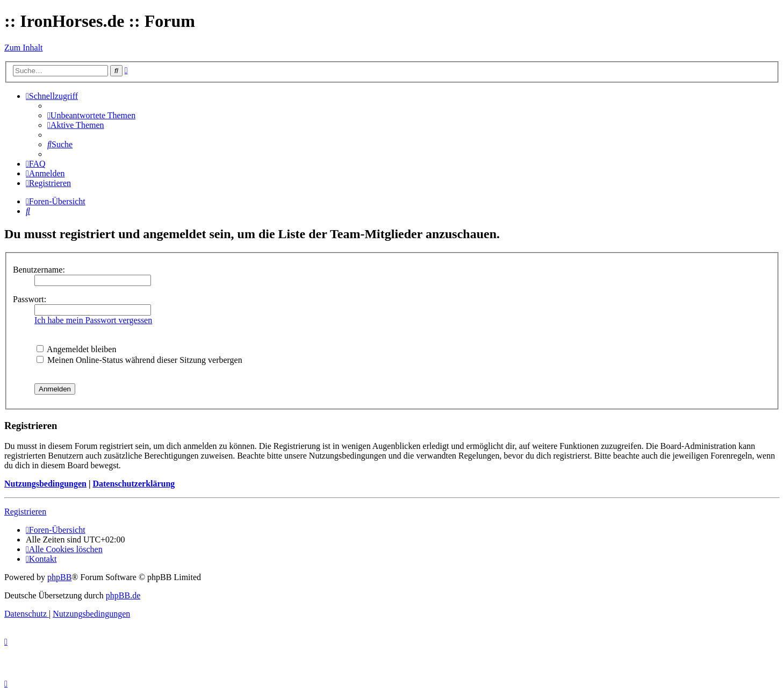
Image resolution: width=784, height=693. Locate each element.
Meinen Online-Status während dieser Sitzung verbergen (139, 360)
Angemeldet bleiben (76, 349)
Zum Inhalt (24, 48)
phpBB (59, 577)
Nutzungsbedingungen (45, 484)
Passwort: (30, 299)
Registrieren (25, 512)
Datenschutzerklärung (134, 484)
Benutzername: (39, 270)
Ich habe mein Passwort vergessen (93, 320)
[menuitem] (91, 115)
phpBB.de (123, 595)
